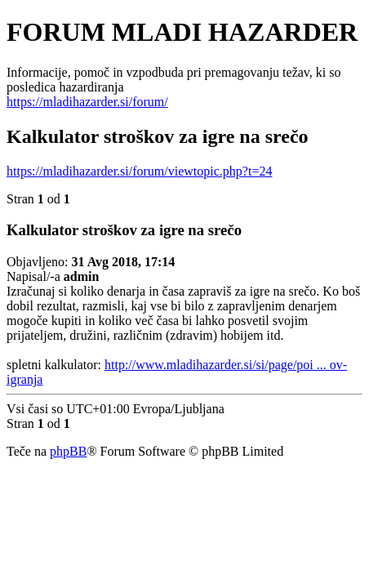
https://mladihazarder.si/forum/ (87, 102)
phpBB (68, 451)
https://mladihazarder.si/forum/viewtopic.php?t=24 (139, 171)
